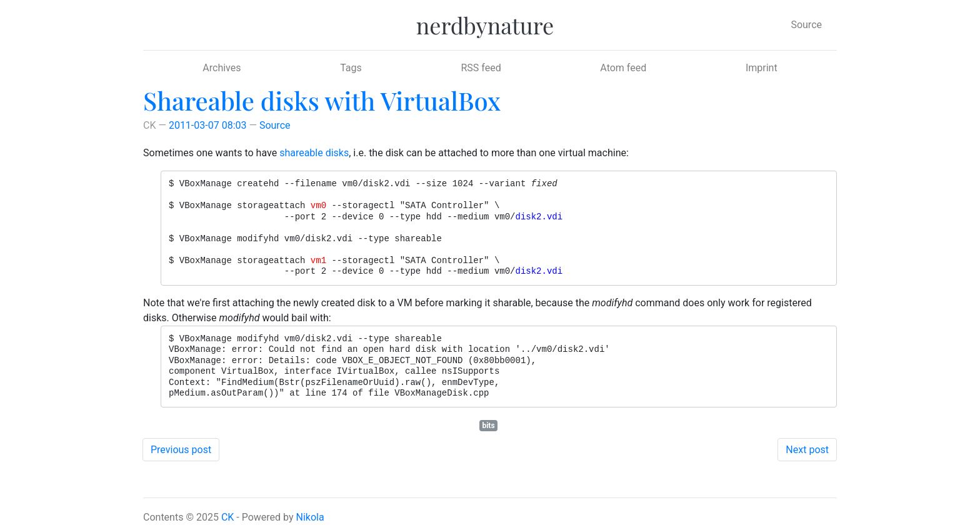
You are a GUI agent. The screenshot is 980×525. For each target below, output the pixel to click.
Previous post (181, 450)
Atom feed (623, 68)
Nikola (310, 517)
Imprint (762, 68)
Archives (222, 68)
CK (227, 517)
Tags (351, 68)
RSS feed (481, 68)
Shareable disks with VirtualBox (322, 100)
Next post (807, 450)
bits (488, 426)
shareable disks (314, 153)
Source (806, 25)
